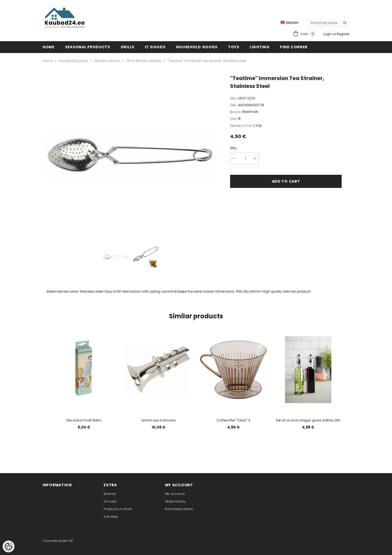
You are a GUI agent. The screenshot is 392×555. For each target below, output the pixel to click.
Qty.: (234, 148)
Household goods (73, 61)
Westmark (250, 112)
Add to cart (286, 181)
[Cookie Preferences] (9, 546)
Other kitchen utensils (144, 61)
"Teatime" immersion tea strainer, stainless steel (207, 61)
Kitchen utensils (107, 61)
